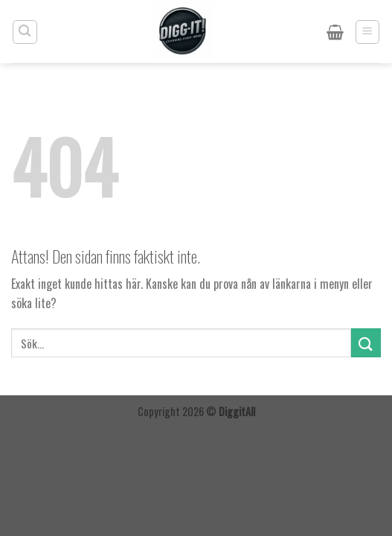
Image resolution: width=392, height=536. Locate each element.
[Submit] (366, 343)
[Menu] (368, 32)
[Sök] (25, 32)
